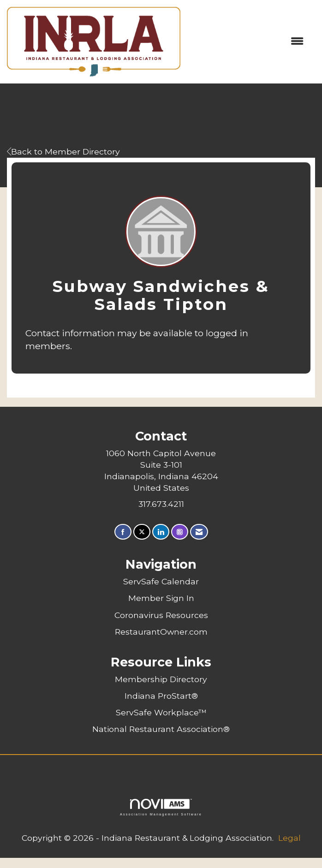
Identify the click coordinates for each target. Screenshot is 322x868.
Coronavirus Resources (161, 615)
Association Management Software (161, 807)
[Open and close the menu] (247, 42)
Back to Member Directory (63, 152)
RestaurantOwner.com (161, 632)
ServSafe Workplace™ (161, 712)
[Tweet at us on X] (142, 532)
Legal (289, 838)
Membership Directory (161, 679)
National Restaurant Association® (161, 729)
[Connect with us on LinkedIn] (161, 532)
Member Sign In (161, 598)
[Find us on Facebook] (123, 532)
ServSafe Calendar (161, 581)
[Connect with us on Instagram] (180, 532)
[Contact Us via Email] (199, 532)
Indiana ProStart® (161, 696)
